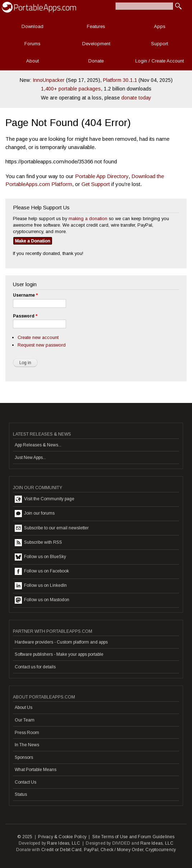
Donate (96, 61)
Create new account (38, 337)
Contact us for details (35, 667)
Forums (32, 44)
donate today (136, 98)
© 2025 (25, 837)
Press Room (27, 733)
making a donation (88, 219)
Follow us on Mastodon (42, 600)
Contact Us (25, 782)
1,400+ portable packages (71, 89)
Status (21, 794)
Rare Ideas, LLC (64, 843)
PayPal (91, 850)
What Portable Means (36, 770)
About (32, 61)
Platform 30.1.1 (120, 80)
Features (96, 26)
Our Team (25, 720)
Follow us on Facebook (42, 571)
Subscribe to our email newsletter (52, 528)
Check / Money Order (122, 850)
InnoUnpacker (49, 80)
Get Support (96, 184)
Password (25, 316)
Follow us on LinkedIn (41, 586)
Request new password (42, 345)
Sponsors (24, 757)
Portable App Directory (102, 176)
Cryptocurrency (161, 850)
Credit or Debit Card (61, 850)
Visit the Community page (45, 499)
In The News (27, 745)
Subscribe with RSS (38, 543)
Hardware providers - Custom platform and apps (61, 642)
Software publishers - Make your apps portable (59, 654)
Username (25, 295)
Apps (160, 26)
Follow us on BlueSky (40, 557)
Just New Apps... (30, 458)
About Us (24, 707)
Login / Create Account (160, 61)
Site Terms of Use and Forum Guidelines (134, 837)
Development (96, 44)
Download (32, 26)
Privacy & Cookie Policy (62, 837)
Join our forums (35, 514)
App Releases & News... (38, 445)
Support (160, 44)
